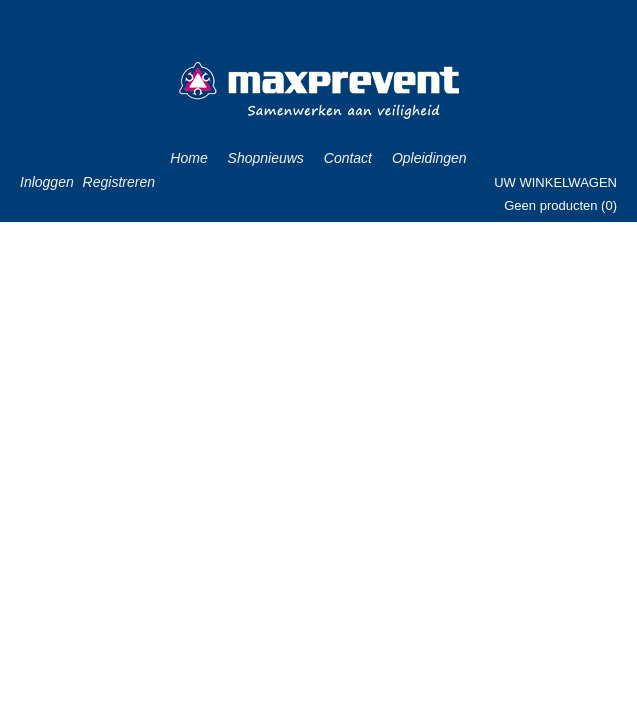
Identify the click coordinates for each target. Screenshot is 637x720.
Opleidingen (429, 158)
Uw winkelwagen (555, 182)
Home (188, 158)
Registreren (119, 182)
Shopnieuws (266, 158)
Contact (348, 158)
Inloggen (47, 182)
